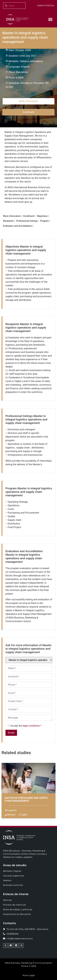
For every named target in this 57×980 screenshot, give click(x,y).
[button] (50, 19)
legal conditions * (32, 726)
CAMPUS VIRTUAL (46, 6)
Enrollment (28, 112)
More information (28, 101)
